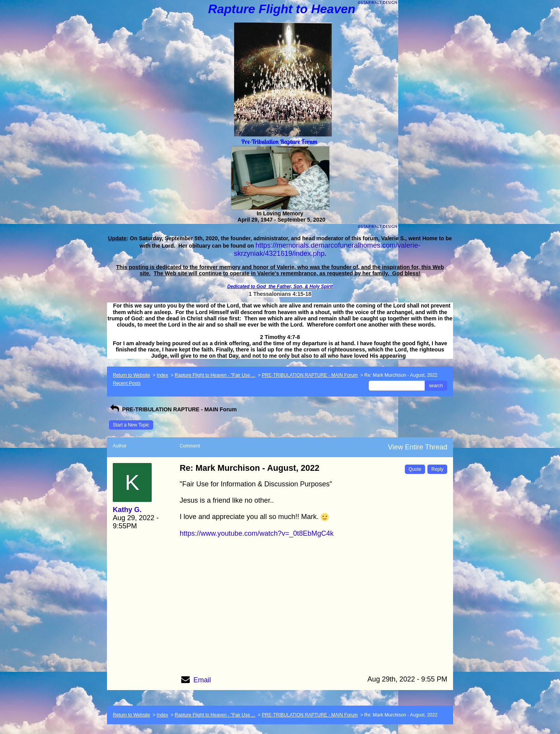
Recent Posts (127, 383)
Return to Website (131, 375)
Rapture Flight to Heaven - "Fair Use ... (215, 375)
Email (202, 680)
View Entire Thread (418, 447)
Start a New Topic (131, 425)
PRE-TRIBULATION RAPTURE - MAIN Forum (310, 375)
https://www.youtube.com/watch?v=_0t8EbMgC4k (257, 533)
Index (162, 375)
